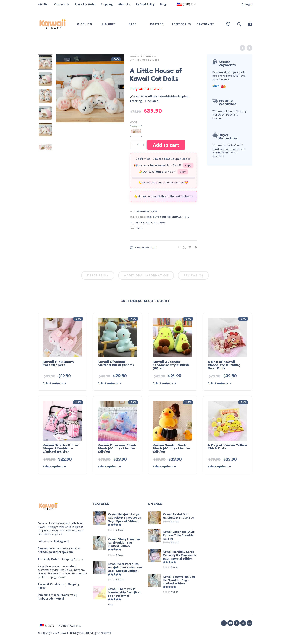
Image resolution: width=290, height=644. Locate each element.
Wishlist (43, 4)
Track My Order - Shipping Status (60, 559)
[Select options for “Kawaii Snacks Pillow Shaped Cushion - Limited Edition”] (56, 467)
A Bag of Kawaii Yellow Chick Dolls (227, 447)
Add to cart (166, 145)
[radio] (136, 131)
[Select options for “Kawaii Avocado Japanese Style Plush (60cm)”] (166, 383)
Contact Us (62, 4)
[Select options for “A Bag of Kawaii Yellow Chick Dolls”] (221, 467)
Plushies (147, 56)
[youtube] (243, 623)
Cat (149, 217)
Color (134, 122)
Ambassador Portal (51, 598)
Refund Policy (145, 4)
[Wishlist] (228, 24)
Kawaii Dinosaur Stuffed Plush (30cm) (116, 363)
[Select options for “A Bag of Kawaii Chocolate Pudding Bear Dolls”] (221, 383)
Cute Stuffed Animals (168, 217)
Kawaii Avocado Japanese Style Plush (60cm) (171, 365)
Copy (188, 165)
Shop (133, 56)
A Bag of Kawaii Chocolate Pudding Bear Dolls (224, 365)
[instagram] (230, 623)
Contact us (45, 548)
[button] (239, 24)
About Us (124, 4)
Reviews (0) (193, 275)
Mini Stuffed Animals (144, 60)
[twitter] (237, 623)
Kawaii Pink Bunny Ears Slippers (58, 363)
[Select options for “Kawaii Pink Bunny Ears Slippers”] (56, 383)
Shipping (107, 4)
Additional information (146, 275)
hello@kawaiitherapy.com (55, 552)
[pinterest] (250, 623)
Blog (163, 4)
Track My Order (85, 4)
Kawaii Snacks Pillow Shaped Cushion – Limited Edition (61, 448)
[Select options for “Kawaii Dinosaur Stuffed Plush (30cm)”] (111, 383)
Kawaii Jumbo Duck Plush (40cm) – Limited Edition (172, 448)
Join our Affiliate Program (55, 595)
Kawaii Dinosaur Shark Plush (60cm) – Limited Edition (117, 448)
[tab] (98, 276)
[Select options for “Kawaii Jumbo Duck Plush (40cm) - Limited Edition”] (166, 467)
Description (98, 275)
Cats (140, 228)
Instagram (61, 541)
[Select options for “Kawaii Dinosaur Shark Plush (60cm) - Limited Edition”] (111, 467)
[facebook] (224, 623)
